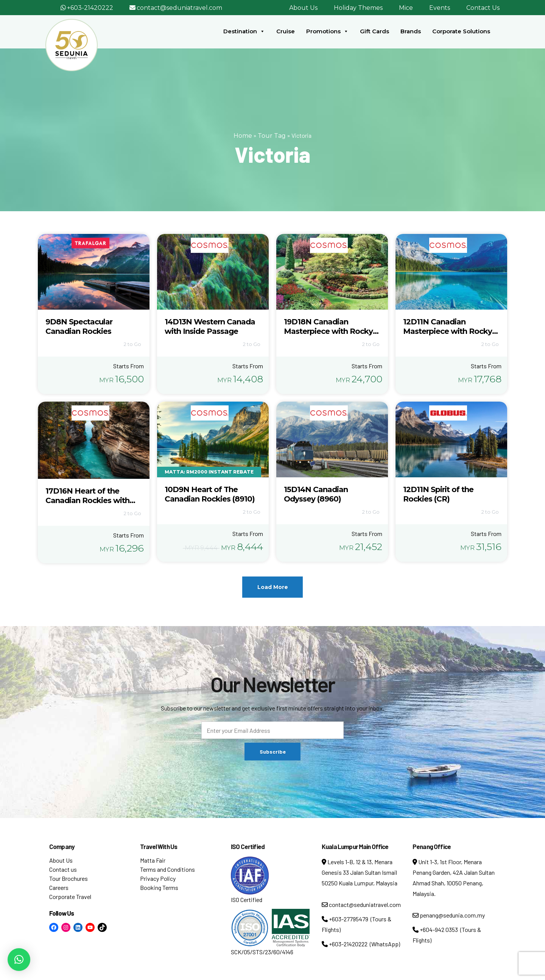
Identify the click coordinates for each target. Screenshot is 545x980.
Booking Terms (159, 887)
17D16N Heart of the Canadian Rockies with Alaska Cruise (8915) (87, 500)
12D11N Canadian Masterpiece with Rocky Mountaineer (448, 331)
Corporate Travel (70, 897)
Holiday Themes (358, 8)
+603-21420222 (90, 8)
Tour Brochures (69, 878)
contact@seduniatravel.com (179, 8)
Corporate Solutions (461, 31)
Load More (273, 587)
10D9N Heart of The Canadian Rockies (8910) (210, 494)
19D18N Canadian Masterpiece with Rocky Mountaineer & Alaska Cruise (328, 336)
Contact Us (483, 8)
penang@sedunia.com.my (449, 915)
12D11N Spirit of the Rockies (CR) (438, 494)
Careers (59, 887)
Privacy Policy (158, 878)
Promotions (327, 31)
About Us (303, 8)
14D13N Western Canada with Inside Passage (210, 326)
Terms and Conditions (167, 869)
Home (243, 136)
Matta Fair (153, 860)
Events (440, 8)
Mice (406, 8)
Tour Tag (272, 136)
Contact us (63, 869)
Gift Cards (374, 31)
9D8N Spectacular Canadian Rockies (79, 326)
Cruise (286, 31)
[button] (19, 960)
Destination (244, 31)
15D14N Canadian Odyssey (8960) (316, 494)
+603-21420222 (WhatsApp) (361, 944)
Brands (411, 31)
